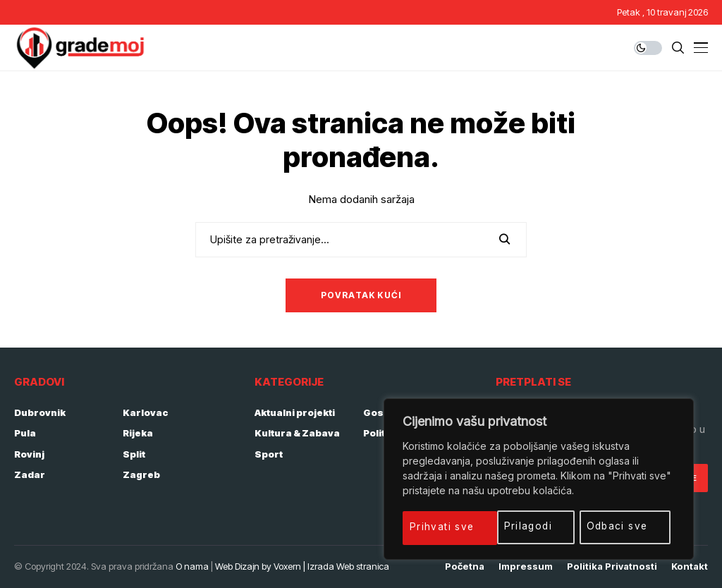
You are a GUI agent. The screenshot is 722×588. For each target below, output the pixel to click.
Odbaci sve (524, 526)
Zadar (30, 474)
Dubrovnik (40, 412)
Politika (381, 433)
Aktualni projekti (295, 412)
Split (134, 454)
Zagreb (141, 474)
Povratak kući (361, 295)
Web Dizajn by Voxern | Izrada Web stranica (302, 566)
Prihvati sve (622, 526)
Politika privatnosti (612, 566)
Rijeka (138, 433)
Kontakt (690, 566)
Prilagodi (435, 526)
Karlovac (146, 412)
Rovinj (29, 454)
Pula (25, 433)
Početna (465, 566)
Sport (269, 454)
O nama (192, 566)
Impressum (526, 566)
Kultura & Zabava (297, 433)
